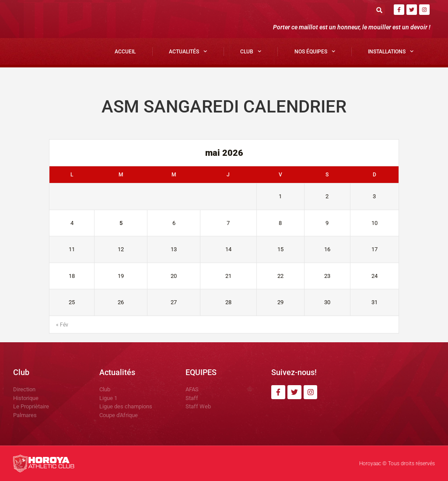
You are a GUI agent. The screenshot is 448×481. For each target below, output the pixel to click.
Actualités (188, 51)
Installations (391, 51)
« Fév (62, 325)
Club (251, 51)
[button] (380, 10)
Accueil (125, 52)
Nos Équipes (315, 51)
